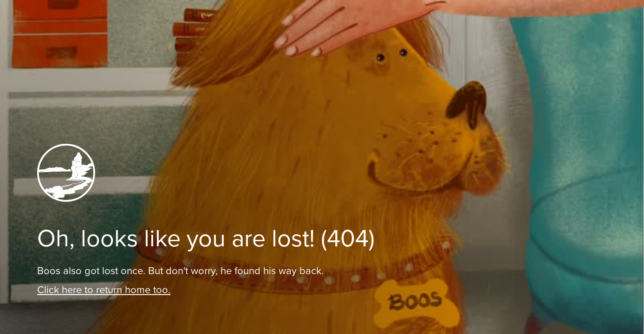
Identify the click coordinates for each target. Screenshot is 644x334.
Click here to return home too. (104, 290)
